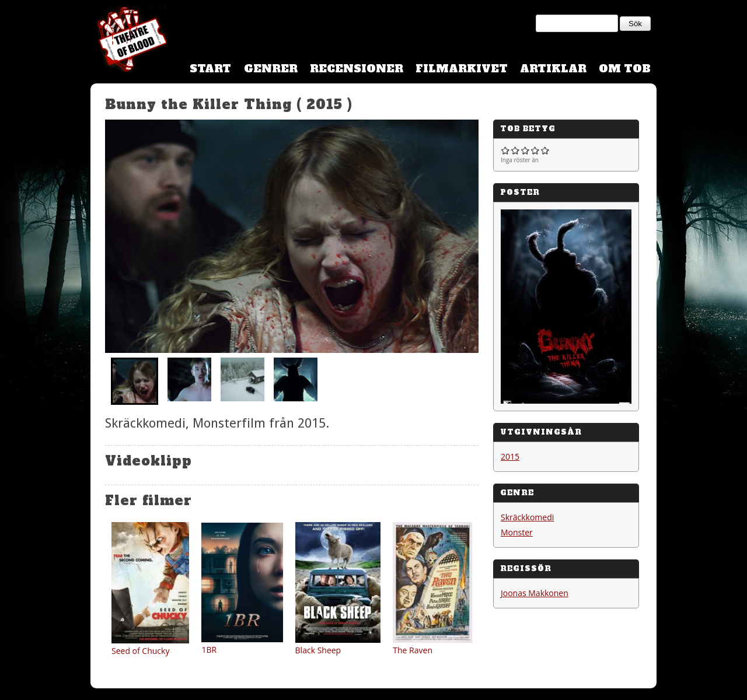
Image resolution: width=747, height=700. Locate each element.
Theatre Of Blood (128, 41)
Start (210, 69)
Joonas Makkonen (535, 593)
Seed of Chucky (140, 651)
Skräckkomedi (527, 517)
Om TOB (625, 69)
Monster (517, 532)
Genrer (271, 69)
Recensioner (357, 69)
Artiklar (553, 69)
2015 (510, 456)
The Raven (413, 650)
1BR (209, 650)
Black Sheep (318, 650)
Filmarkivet (462, 69)
